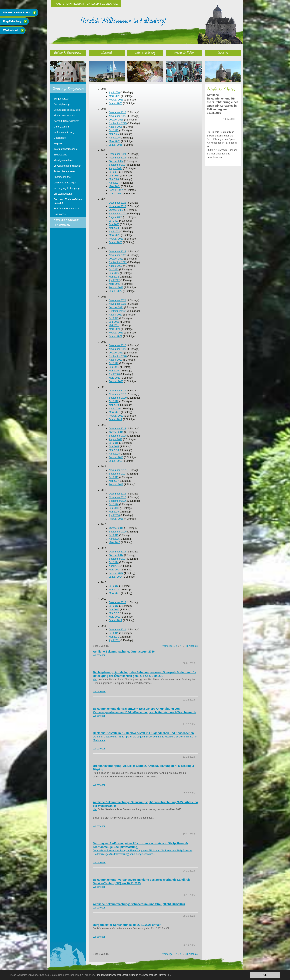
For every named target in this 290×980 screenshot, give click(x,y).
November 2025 (117, 116)
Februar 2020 (116, 381)
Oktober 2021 (116, 307)
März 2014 (115, 570)
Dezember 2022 (117, 252)
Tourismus (223, 52)
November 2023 (117, 206)
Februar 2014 (116, 573)
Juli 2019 (114, 401)
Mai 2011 (114, 637)
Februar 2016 (116, 519)
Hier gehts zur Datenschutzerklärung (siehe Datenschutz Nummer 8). (133, 975)
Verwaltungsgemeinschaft (67, 166)
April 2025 (114, 138)
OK (265, 975)
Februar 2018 (116, 457)
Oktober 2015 (116, 528)
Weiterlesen (99, 655)
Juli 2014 (114, 562)
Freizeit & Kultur (184, 52)
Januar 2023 (116, 242)
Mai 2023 (114, 228)
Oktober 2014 (116, 555)
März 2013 (115, 593)
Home (58, 4)
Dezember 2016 (117, 494)
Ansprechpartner (63, 177)
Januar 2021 (116, 336)
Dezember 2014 (117, 552)
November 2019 (117, 394)
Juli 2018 (114, 443)
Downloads (60, 214)
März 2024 (115, 186)
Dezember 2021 (117, 300)
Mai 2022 (114, 277)
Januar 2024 (116, 194)
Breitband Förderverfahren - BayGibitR (69, 201)
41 (187, 646)
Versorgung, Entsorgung (67, 188)
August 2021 (116, 315)
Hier (95, 680)
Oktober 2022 (116, 259)
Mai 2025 (114, 134)
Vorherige (167, 646)
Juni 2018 (114, 447)
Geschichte (60, 138)
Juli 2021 (114, 318)
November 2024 (117, 158)
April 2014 (114, 566)
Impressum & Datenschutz (102, 4)
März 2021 (115, 329)
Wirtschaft (107, 52)
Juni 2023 (114, 224)
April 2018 (114, 454)
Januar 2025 (116, 145)
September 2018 (118, 436)
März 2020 (115, 378)
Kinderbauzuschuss (64, 115)
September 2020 (118, 356)
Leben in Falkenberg (145, 52)
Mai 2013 (114, 590)
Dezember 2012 (117, 602)
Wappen (58, 143)
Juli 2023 (114, 221)
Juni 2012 (114, 610)
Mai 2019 (114, 405)
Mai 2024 (114, 179)
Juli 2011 (114, 633)
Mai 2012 (114, 613)
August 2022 (116, 266)
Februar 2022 (116, 288)
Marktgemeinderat (63, 160)
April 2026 (114, 93)
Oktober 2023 (116, 210)
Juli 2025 (114, 130)
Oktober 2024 (116, 161)
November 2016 (117, 497)
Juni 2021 (114, 322)
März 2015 (115, 542)
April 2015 (114, 539)
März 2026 (115, 96)
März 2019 (115, 412)
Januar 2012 (116, 620)
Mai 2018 (114, 450)
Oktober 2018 (116, 432)
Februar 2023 (116, 239)
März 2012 (115, 617)
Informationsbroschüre (66, 149)
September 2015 (118, 532)
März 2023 (115, 235)
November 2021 (117, 304)
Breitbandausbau (63, 194)
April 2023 (114, 232)
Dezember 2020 (117, 345)
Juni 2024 (114, 176)
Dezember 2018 (117, 429)
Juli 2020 (114, 363)
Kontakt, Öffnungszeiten (67, 121)
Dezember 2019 (117, 391)
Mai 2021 (114, 325)
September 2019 (118, 398)
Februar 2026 (116, 100)
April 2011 (114, 640)
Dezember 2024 (117, 154)
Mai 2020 (114, 371)
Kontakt (79, 4)
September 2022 (118, 262)
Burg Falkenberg (12, 21)
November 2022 (117, 255)
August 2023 (116, 217)
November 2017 (117, 470)
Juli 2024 (114, 172)
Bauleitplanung (62, 104)
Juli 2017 (114, 477)
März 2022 (115, 284)
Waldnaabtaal (10, 30)
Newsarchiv (63, 225)
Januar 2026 (116, 103)
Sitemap (68, 4)
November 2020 (117, 349)
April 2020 (114, 374)
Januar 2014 (116, 577)
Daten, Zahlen (61, 127)
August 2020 (116, 360)
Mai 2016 (114, 512)
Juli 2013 (114, 586)
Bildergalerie (60, 155)
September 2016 (118, 501)
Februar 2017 (116, 485)
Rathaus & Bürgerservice (68, 52)
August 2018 (116, 439)
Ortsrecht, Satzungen (65, 183)
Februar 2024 (116, 190)
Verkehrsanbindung (64, 132)
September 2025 (118, 123)
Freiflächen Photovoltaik (67, 209)
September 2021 (118, 311)
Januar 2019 (116, 419)
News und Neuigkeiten (67, 220)
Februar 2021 (116, 333)
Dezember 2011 (117, 630)
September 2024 (118, 165)
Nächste (193, 646)
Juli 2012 (114, 606)
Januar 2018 (116, 461)
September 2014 (118, 559)
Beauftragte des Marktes (67, 110)
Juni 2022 (114, 273)
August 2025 (116, 127)
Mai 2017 (114, 481)
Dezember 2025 (117, 112)
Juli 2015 (114, 535)
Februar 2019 (116, 416)
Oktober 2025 (116, 120)
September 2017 (118, 474)
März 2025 (115, 141)
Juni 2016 (114, 508)
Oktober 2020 (116, 353)
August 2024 (116, 168)
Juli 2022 (114, 270)
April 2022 (114, 280)
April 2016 (114, 515)
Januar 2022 (116, 291)
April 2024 (114, 183)
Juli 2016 (114, 504)
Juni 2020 (114, 367)
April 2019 (114, 409)
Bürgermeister (61, 99)
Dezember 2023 (117, 203)
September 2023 (118, 214)
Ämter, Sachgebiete (64, 171)
